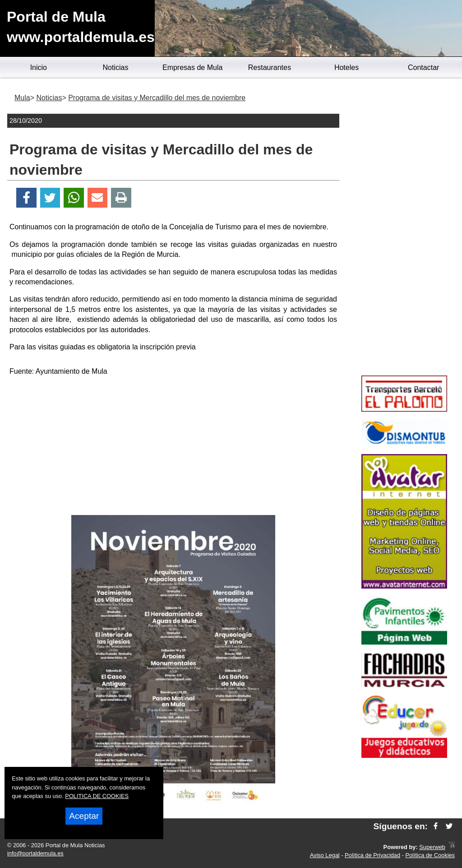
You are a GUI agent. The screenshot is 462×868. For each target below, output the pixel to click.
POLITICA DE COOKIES (97, 796)
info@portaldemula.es (35, 853)
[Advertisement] (173, 447)
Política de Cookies (430, 855)
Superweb (432, 847)
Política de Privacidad (372, 855)
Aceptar (84, 816)
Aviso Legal (325, 855)
